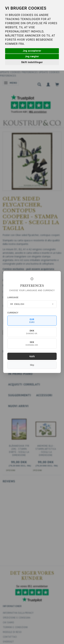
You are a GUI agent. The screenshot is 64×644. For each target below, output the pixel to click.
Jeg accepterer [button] (32, 51)
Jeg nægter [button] (32, 56)
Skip (32, 365)
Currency (13, 313)
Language (13, 297)
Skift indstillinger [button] (32, 62)
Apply (32, 356)
